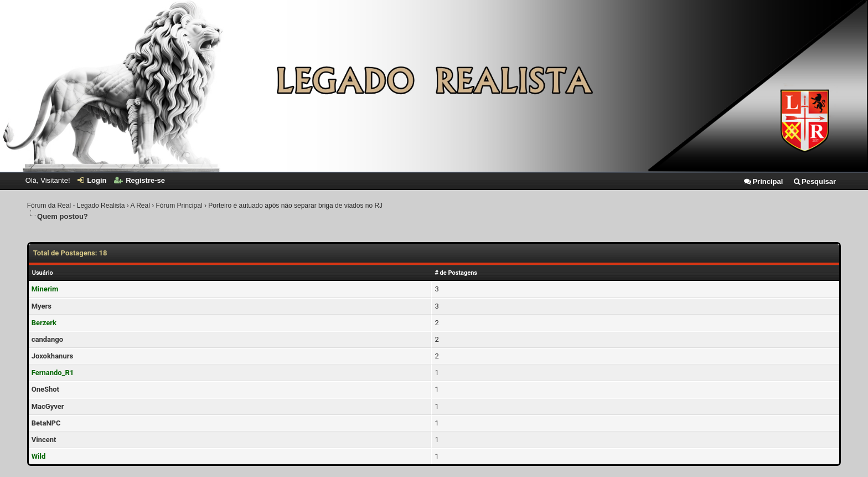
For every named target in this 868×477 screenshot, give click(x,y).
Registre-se (139, 180)
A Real (140, 206)
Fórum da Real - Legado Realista (76, 206)
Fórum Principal (179, 206)
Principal (763, 181)
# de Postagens (456, 273)
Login (92, 180)
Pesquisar (814, 181)
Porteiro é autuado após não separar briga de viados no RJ (295, 206)
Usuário (43, 273)
